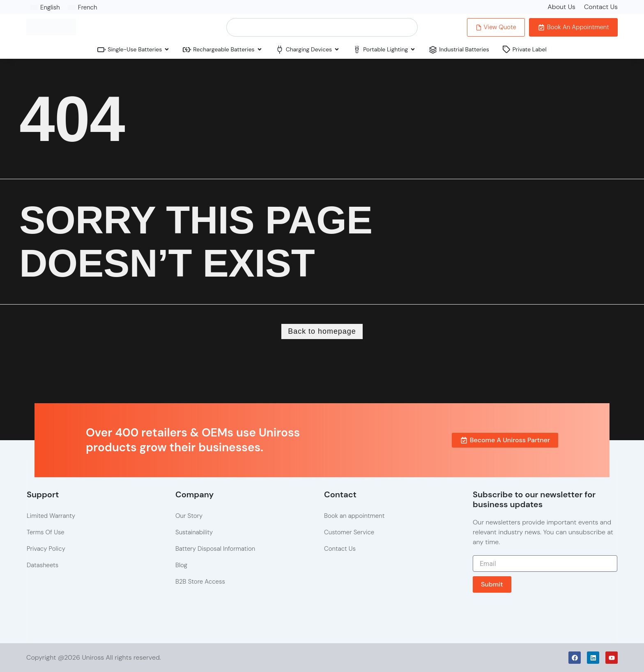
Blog (181, 565)
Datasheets (43, 565)
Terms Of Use (46, 532)
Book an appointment (354, 516)
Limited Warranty (51, 516)
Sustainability (194, 532)
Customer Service (349, 532)
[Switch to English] (45, 7)
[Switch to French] (83, 7)
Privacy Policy (46, 549)
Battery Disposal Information (215, 549)
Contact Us (601, 7)
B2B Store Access (200, 582)
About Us (561, 7)
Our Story (189, 516)
